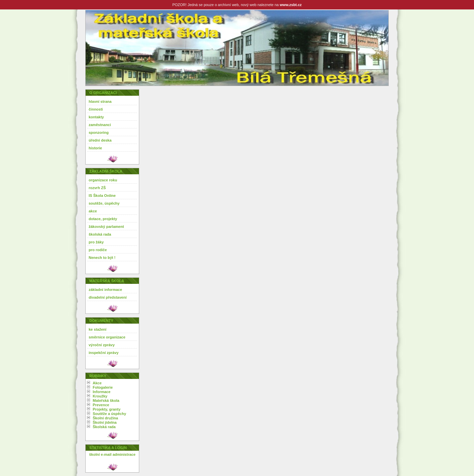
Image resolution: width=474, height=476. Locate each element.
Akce (97, 383)
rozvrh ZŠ (97, 188)
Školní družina (105, 418)
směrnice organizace (107, 337)
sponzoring (99, 132)
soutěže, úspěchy (104, 203)
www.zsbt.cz (291, 5)
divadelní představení (108, 297)
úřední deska (100, 140)
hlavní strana (100, 101)
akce (93, 211)
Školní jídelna (105, 422)
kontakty (96, 117)
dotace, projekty (103, 219)
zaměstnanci (100, 125)
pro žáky (96, 242)
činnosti (96, 109)
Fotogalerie (103, 387)
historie (95, 148)
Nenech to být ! (102, 258)
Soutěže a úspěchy (109, 414)
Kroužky (100, 396)
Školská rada (104, 427)
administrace (124, 454)
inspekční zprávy (104, 353)
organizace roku (103, 180)
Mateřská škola (106, 400)
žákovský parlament (106, 227)
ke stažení (98, 329)
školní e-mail (100, 454)
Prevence (101, 405)
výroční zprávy (102, 345)
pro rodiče (98, 250)
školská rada (100, 234)
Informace (102, 392)
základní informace (105, 290)
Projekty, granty (107, 409)
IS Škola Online (102, 196)
